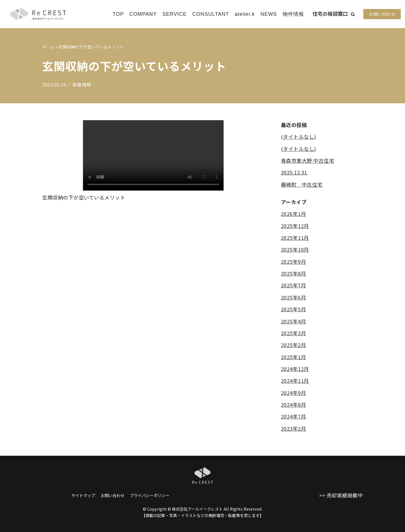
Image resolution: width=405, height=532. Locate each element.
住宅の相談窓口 (330, 14)
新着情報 (82, 84)
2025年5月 (294, 309)
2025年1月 (294, 357)
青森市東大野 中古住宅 (308, 160)
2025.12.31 (294, 172)
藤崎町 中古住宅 (302, 184)
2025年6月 (294, 297)
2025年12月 (295, 226)
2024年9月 (294, 393)
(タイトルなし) (299, 137)
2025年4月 (294, 321)
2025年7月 (294, 285)
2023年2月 (294, 429)
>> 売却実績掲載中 (341, 495)
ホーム (48, 47)
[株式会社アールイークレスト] (38, 14)
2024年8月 (294, 405)
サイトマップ (83, 495)
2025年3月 (294, 333)
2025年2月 (294, 345)
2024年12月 (295, 369)
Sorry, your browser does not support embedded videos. (153, 155)
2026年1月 (294, 214)
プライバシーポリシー (150, 495)
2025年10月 (295, 250)
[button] (353, 14)
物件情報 (293, 14)
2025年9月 (294, 261)
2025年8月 (294, 273)
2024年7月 (294, 417)
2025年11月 (295, 238)
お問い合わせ (382, 14)
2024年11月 (295, 381)
